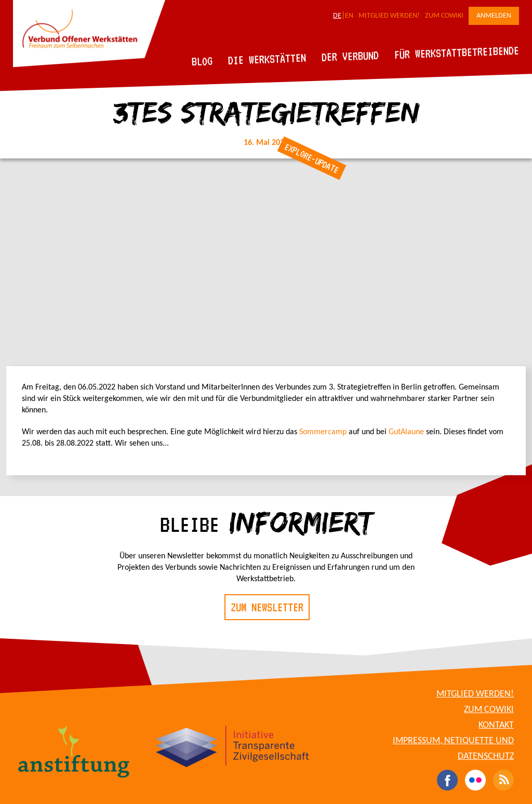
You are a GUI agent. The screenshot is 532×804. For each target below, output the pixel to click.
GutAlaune (406, 432)
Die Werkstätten (267, 59)
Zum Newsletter (267, 607)
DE (337, 16)
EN (349, 16)
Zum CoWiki (444, 16)
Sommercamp (324, 432)
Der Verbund (350, 56)
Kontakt (496, 725)
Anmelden (494, 16)
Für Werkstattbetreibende (456, 52)
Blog (202, 61)
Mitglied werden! (389, 16)
